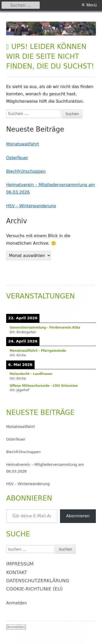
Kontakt (17, 572)
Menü (91, 5)
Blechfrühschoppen (26, 171)
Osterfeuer (17, 158)
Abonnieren (78, 516)
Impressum (20, 564)
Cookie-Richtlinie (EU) (34, 589)
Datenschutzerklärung (38, 581)
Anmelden (17, 603)
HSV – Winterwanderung (31, 206)
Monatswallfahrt (23, 144)
